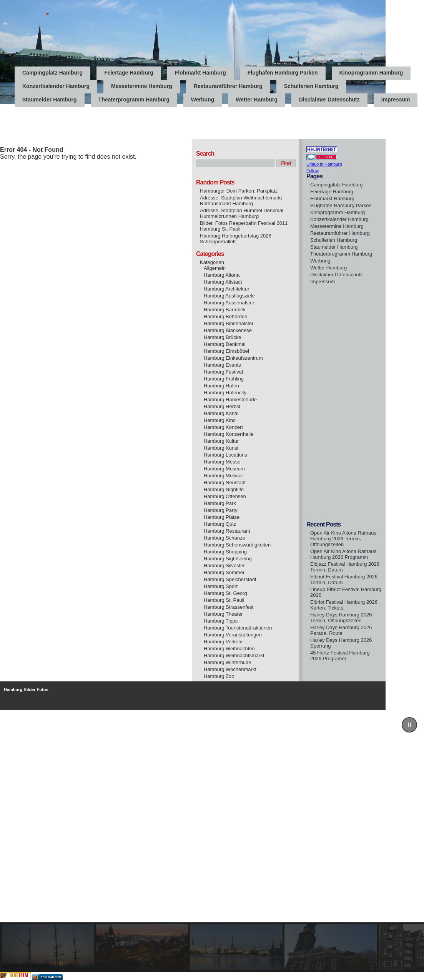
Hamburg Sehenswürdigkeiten (237, 545)
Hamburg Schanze (224, 538)
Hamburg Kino (220, 420)
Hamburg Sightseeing (228, 559)
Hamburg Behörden (225, 316)
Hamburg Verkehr (223, 642)
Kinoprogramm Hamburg (371, 73)
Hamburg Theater (223, 614)
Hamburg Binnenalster (229, 323)
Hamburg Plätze (222, 517)
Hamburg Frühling (224, 379)
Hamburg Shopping (225, 552)
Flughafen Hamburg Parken (283, 73)
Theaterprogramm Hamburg (134, 100)
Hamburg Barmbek (225, 310)
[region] (212, 841)
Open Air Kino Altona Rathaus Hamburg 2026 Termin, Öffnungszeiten (343, 539)
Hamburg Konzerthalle (229, 434)
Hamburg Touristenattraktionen (238, 628)
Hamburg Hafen (221, 386)
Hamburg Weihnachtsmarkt (234, 655)
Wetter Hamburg (257, 100)
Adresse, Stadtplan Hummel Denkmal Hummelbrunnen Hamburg (242, 213)
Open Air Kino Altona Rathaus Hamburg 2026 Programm (343, 554)
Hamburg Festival (223, 372)
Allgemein (215, 268)
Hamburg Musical (223, 476)
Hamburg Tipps (221, 621)
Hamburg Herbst (222, 406)
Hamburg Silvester (224, 566)
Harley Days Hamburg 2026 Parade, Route (341, 630)
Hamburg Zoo (219, 676)
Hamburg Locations (225, 455)
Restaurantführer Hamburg (228, 86)
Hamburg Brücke (223, 337)
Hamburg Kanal (221, 413)
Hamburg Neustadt (225, 483)
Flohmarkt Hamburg (200, 73)
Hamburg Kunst (221, 448)
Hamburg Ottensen (225, 496)
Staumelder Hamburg (50, 100)
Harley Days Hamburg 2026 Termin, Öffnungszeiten (341, 618)
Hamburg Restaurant (227, 531)
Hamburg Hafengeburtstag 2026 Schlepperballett (236, 239)
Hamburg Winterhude (228, 662)
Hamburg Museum (224, 469)
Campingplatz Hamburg (52, 73)
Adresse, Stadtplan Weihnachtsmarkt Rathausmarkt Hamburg (241, 201)
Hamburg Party (220, 510)
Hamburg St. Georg (225, 593)
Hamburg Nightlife (224, 489)
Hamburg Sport (221, 586)
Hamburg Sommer (224, 572)
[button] (409, 725)
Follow (313, 171)
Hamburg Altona (222, 275)
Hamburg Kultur (221, 441)
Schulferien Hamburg (311, 86)
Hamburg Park (220, 503)
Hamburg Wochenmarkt (230, 669)
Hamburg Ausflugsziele (229, 296)
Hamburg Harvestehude (230, 399)
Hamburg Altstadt (223, 282)
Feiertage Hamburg (129, 73)
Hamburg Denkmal (224, 344)
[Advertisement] (140, 121)
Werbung (203, 100)
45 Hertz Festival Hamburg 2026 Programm (340, 656)
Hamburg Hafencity (225, 393)
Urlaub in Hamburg (324, 164)
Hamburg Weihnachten (229, 649)
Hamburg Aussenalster (229, 303)
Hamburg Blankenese (228, 330)
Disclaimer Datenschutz (329, 100)
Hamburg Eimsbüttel (226, 351)
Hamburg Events (222, 365)
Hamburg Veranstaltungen (233, 635)
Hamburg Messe (222, 462)
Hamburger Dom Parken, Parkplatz (239, 191)
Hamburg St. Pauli (224, 600)
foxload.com (51, 977)
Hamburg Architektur (227, 289)
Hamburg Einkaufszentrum (233, 358)
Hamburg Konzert (223, 427)
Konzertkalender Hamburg (56, 86)
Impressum (396, 100)
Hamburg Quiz (220, 524)
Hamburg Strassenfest (229, 607)
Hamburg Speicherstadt (230, 579)
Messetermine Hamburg (142, 86)
